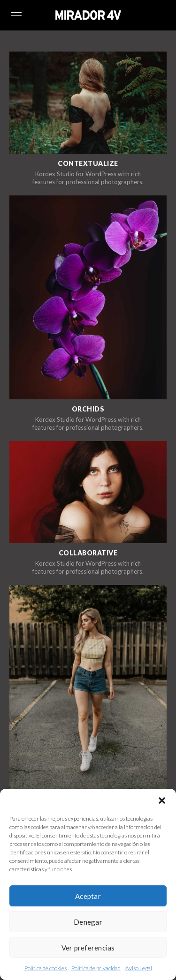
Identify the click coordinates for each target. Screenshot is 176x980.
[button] (162, 800)
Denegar (88, 922)
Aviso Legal (139, 968)
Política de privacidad (96, 968)
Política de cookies (46, 968)
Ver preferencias (88, 948)
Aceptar (88, 896)
